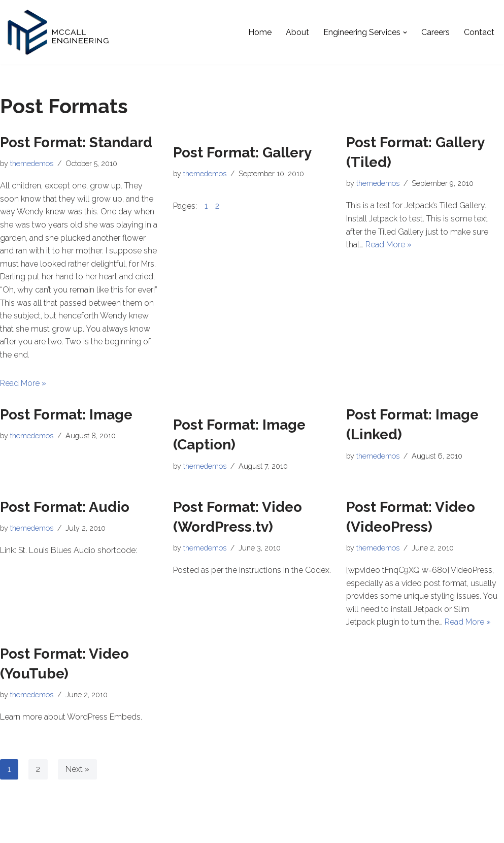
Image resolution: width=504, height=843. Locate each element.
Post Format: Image (66, 415)
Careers (435, 32)
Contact (479, 32)
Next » (77, 769)
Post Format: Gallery (242, 153)
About (297, 32)
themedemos (32, 163)
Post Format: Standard (76, 142)
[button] (405, 33)
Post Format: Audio (65, 507)
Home (260, 32)
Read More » (23, 383)
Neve (17, 830)
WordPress (99, 830)
